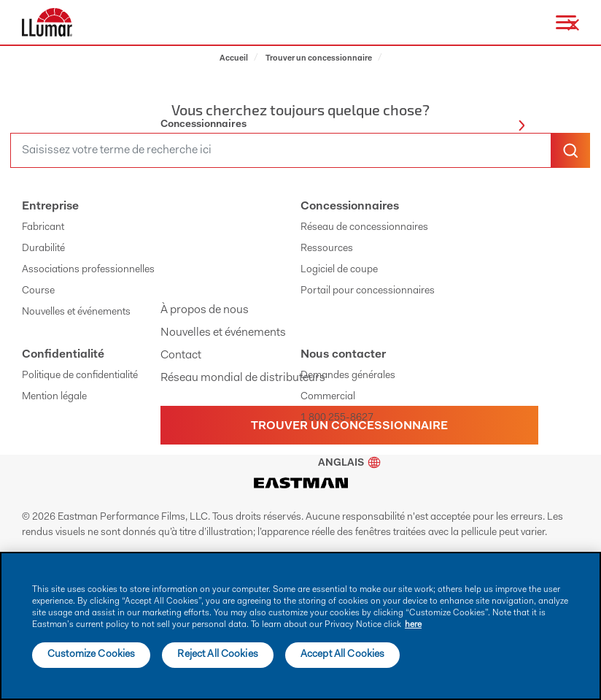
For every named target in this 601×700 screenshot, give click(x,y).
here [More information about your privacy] (413, 625)
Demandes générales (348, 376)
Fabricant (43, 228)
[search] (281, 150)
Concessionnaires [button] (343, 125)
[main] (300, 626)
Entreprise (50, 207)
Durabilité (43, 249)
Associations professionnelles (88, 270)
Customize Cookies (91, 655)
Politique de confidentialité (80, 376)
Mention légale (54, 397)
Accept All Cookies (343, 655)
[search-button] (570, 150)
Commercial (328, 397)
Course (38, 291)
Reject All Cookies (218, 655)
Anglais (349, 464)
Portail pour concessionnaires (368, 291)
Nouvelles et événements (223, 333)
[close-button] (573, 25)
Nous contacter (343, 355)
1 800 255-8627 (337, 418)
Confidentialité (63, 355)
